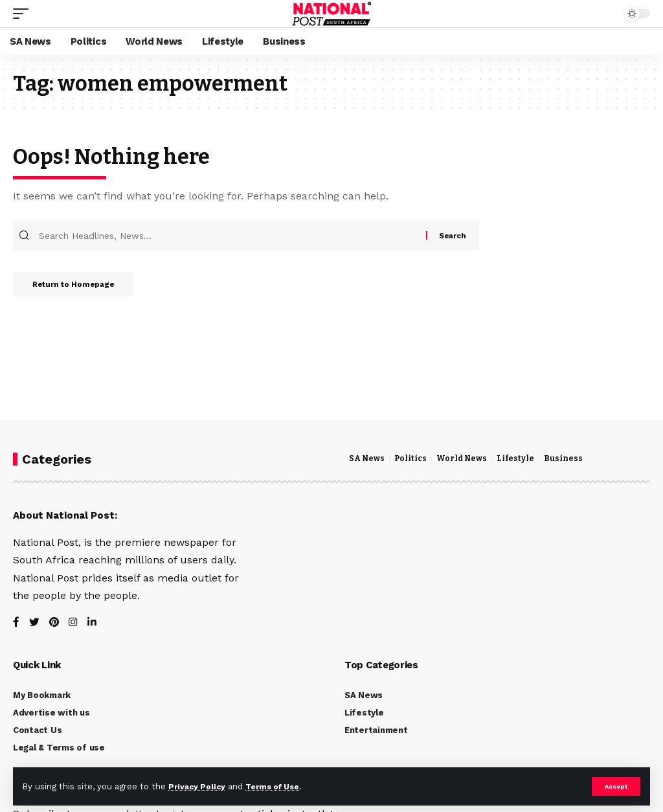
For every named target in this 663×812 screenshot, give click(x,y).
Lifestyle (523, 459)
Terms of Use (279, 786)
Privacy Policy (199, 786)
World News (467, 459)
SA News (368, 459)
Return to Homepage (81, 289)
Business (572, 459)
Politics (413, 459)
